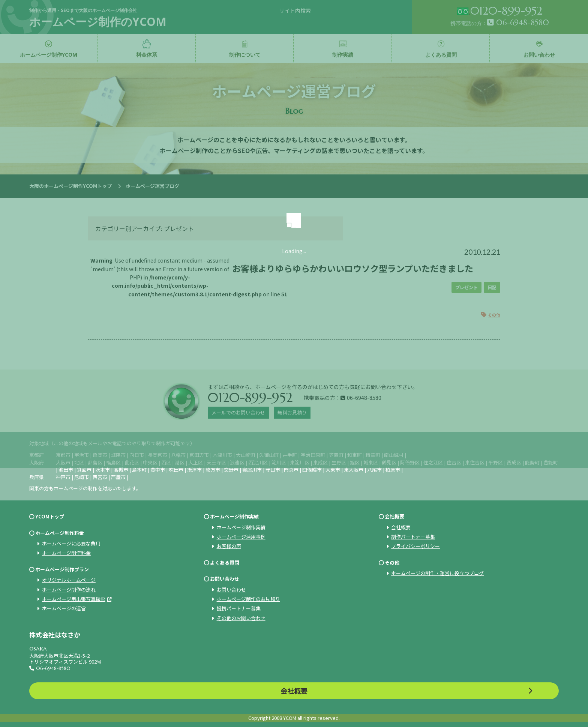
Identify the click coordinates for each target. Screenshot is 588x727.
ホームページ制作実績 (241, 527)
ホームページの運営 (64, 608)
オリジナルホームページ (69, 580)
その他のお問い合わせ (241, 618)
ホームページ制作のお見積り (248, 599)
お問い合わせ (231, 590)
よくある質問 (225, 563)
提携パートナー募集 (239, 608)
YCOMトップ (50, 516)
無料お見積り (292, 412)
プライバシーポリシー (415, 546)
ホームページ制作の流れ (69, 590)
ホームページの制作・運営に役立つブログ (437, 573)
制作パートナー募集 (413, 537)
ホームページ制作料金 (66, 553)
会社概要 (401, 527)
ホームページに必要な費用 (71, 543)
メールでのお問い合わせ (238, 412)
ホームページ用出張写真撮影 (74, 599)
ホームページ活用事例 (241, 537)
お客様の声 (229, 546)
